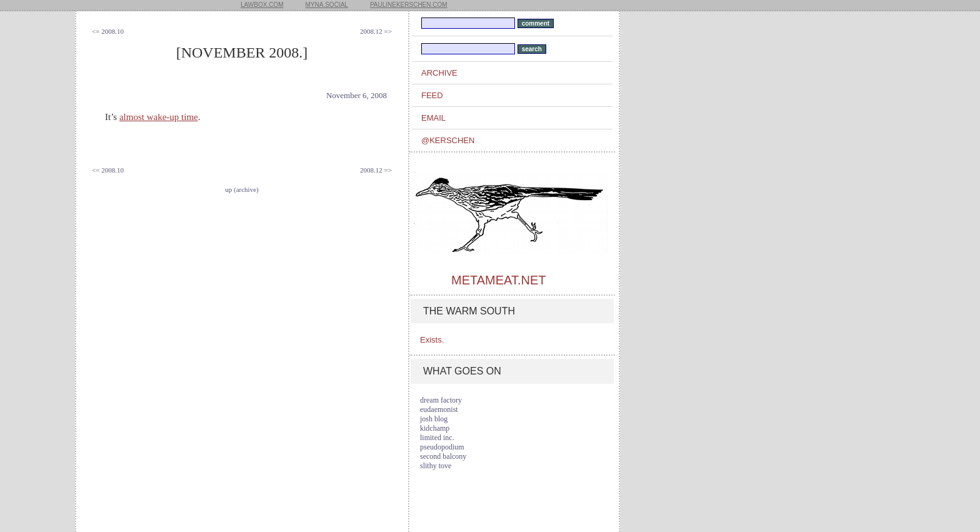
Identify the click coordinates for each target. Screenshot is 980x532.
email (433, 118)
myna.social (327, 5)
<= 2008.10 (108, 31)
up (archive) (242, 189)
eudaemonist (439, 409)
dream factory (441, 400)
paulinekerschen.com (409, 5)
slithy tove (436, 466)
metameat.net (498, 280)
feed (432, 95)
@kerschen (448, 140)
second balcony (443, 456)
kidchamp (435, 428)
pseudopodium (442, 447)
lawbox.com (262, 5)
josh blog (434, 419)
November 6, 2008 (357, 95)
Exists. (432, 340)
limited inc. (437, 438)
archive (439, 73)
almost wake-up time (159, 117)
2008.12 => (376, 31)
